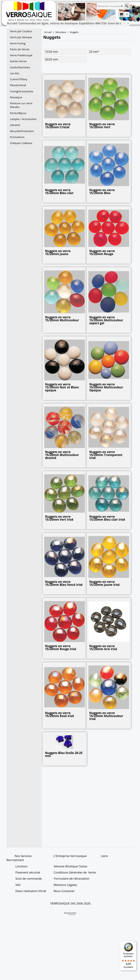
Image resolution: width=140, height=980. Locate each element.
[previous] (124, 23)
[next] (128, 23)
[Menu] (134, 943)
